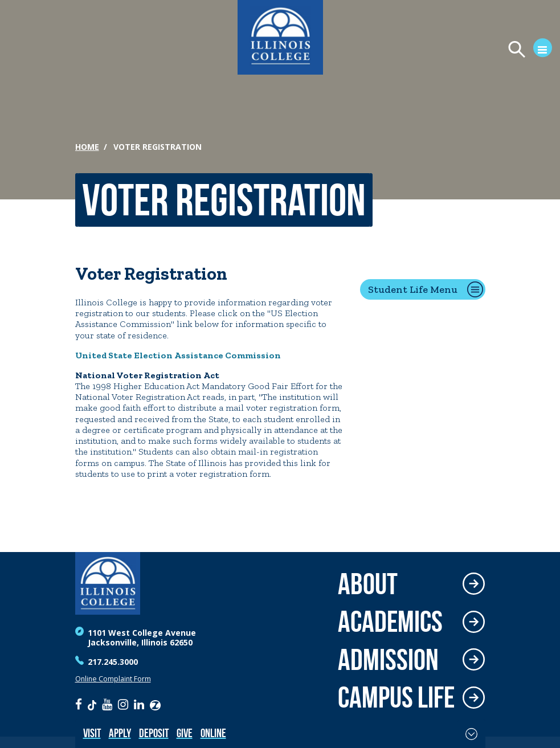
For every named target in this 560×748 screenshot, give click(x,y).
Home (87, 147)
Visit (92, 733)
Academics (390, 622)
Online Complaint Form (113, 679)
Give (185, 733)
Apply (120, 733)
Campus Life (396, 698)
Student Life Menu (413, 289)
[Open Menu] (525, 50)
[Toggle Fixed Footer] (471, 734)
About (368, 584)
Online (213, 733)
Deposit (154, 733)
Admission (388, 660)
